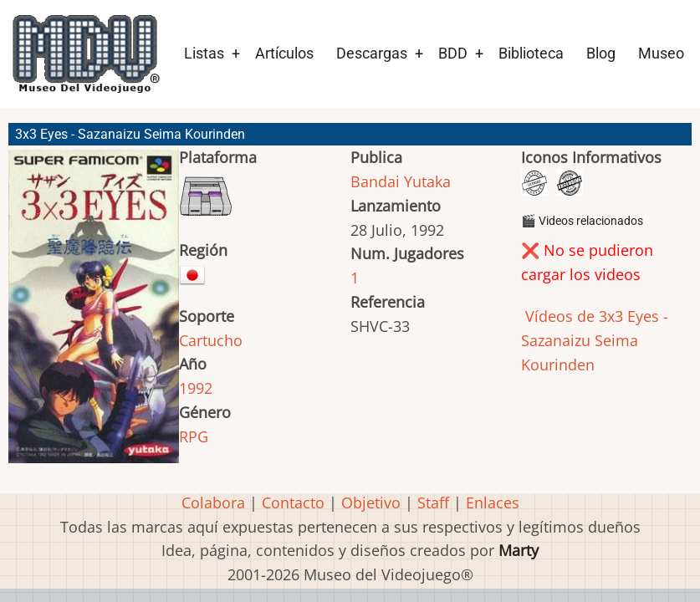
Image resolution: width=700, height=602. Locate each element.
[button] (94, 314)
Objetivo (371, 503)
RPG (194, 436)
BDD (453, 53)
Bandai (375, 181)
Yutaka (427, 181)
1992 (196, 388)
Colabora (213, 503)
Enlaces (493, 503)
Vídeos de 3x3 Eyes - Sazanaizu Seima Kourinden (595, 340)
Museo (661, 53)
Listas (204, 53)
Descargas (372, 53)
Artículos (284, 53)
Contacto (293, 503)
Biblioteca (531, 53)
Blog (601, 53)
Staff (433, 503)
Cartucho (211, 340)
